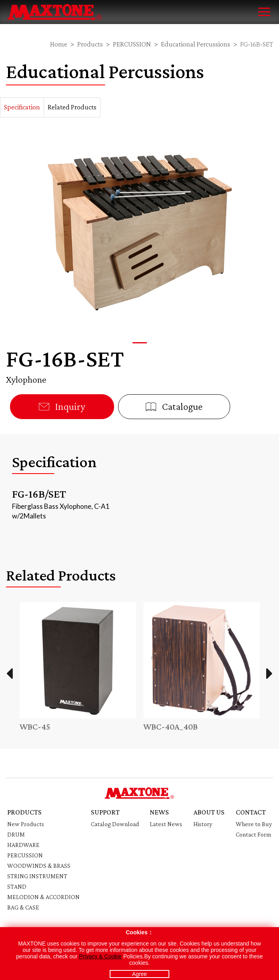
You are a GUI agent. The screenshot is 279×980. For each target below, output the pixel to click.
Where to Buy (254, 824)
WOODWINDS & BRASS (39, 866)
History (203, 824)
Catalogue (174, 406)
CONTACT (251, 812)
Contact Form (253, 834)
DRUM (16, 834)
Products (90, 44)
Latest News (166, 824)
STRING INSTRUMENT (37, 876)
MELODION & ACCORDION (43, 897)
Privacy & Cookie (101, 956)
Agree (139, 974)
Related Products (72, 107)
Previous (9, 673)
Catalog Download (115, 824)
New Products (26, 824)
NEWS (159, 812)
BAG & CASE (23, 907)
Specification (22, 107)
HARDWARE (23, 845)
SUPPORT (105, 812)
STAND (17, 886)
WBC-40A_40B (171, 727)
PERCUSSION (132, 44)
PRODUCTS (24, 812)
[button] (140, 343)
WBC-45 (35, 727)
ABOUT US (209, 812)
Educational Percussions (196, 44)
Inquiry (62, 406)
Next (270, 673)
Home (59, 44)
